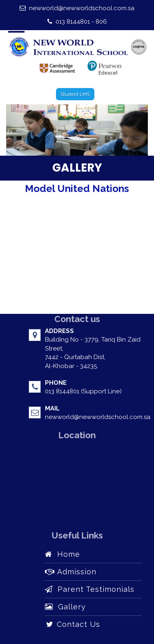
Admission (71, 572)
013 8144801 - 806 (77, 22)
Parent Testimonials (90, 589)
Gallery (65, 607)
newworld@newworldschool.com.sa (77, 8)
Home (62, 554)
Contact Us (73, 624)
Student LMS (75, 94)
